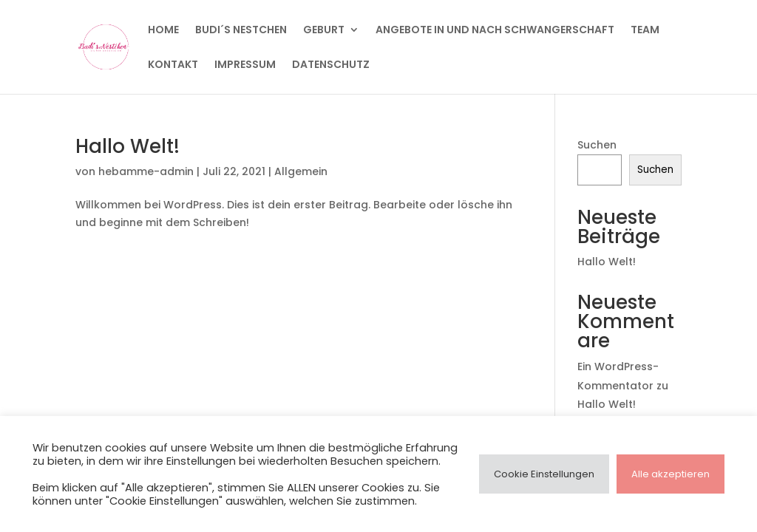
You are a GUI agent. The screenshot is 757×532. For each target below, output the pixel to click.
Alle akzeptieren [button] (671, 474)
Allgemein (301, 171)
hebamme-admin (146, 171)
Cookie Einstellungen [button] (544, 474)
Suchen (597, 145)
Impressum (245, 65)
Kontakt (173, 65)
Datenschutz (331, 65)
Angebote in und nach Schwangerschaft (495, 31)
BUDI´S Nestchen (241, 31)
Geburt (324, 31)
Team (645, 31)
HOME (163, 31)
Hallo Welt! (128, 146)
